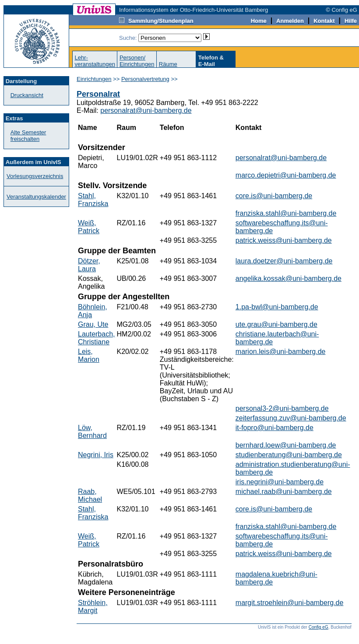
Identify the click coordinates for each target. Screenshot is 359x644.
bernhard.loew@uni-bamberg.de (286, 445)
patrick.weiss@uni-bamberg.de (284, 240)
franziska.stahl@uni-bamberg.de (286, 213)
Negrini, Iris (96, 455)
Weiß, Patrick (89, 227)
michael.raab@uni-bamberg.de (284, 492)
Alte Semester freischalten (28, 136)
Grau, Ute (93, 324)
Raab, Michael (90, 495)
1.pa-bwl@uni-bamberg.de (277, 307)
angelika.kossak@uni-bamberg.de (289, 278)
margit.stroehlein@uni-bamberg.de (290, 603)
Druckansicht (27, 95)
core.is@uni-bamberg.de (274, 196)
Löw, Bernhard (92, 432)
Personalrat (98, 94)
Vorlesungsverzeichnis (35, 176)
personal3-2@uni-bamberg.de (282, 408)
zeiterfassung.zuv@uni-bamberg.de (291, 418)
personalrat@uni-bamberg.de (146, 110)
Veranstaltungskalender (36, 197)
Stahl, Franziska (93, 200)
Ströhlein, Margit (93, 607)
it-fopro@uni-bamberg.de (275, 428)
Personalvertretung (145, 79)
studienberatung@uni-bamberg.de (289, 455)
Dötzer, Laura (89, 265)
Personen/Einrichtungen (137, 61)
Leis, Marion (89, 355)
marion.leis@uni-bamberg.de (281, 352)
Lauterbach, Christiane (97, 338)
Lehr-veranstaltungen (95, 61)
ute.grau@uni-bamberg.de (276, 324)
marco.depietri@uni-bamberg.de (286, 175)
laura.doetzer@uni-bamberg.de (284, 261)
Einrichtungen (94, 79)
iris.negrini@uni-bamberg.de (280, 482)
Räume (168, 64)
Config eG (319, 627)
